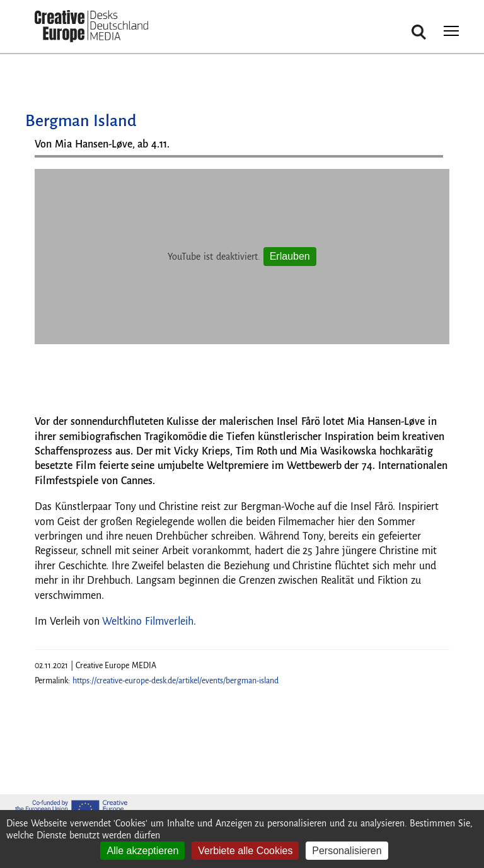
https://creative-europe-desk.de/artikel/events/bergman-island (176, 681)
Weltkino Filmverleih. (149, 622)
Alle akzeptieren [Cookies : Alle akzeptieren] (142, 851)
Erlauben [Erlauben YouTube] (290, 256)
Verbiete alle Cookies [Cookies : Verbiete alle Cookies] (245, 851)
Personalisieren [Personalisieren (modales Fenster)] (347, 851)
